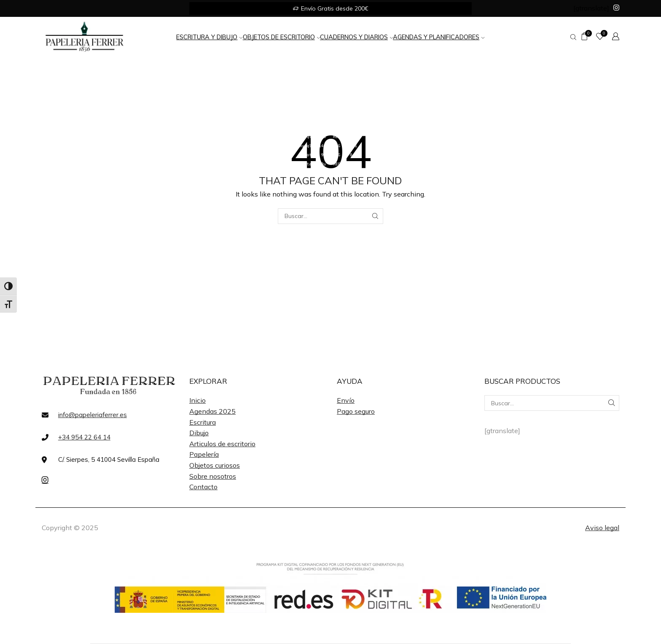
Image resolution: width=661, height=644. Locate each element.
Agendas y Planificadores (439, 37)
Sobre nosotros (213, 476)
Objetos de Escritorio (281, 37)
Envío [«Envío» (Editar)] (346, 400)
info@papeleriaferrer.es (93, 415)
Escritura (203, 422)
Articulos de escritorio (222, 444)
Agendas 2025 (212, 411)
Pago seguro (356, 411)
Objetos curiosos (215, 465)
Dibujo (199, 433)
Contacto (203, 487)
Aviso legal (602, 528)
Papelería (204, 454)
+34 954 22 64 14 (84, 437)
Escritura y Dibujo (209, 37)
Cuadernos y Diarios (356, 37)
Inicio (197, 400)
